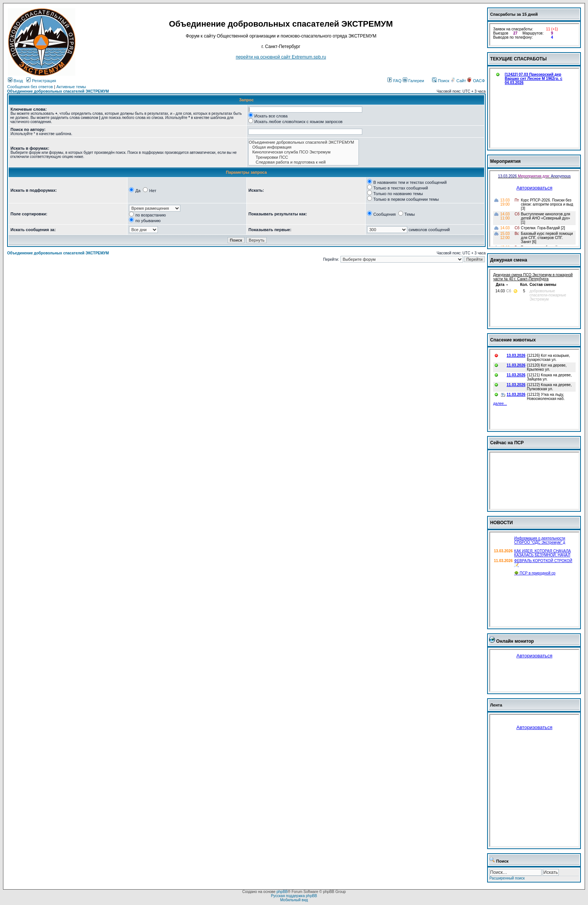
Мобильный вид (294, 900)
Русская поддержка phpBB (294, 896)
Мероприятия (505, 161)
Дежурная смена (509, 260)
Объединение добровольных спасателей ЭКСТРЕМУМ (58, 91)
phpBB (282, 892)
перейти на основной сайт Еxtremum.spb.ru (281, 57)
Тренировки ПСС (304, 157)
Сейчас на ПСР (507, 443)
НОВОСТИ (502, 523)
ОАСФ (476, 81)
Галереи (413, 81)
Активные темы (71, 87)
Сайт (459, 81)
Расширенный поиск (507, 878)
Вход (15, 81)
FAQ (394, 81)
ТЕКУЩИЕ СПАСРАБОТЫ (518, 59)
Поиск (441, 81)
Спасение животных (513, 340)
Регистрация (41, 81)
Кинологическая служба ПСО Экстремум (304, 152)
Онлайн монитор (515, 641)
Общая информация (304, 147)
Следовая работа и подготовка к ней (304, 162)
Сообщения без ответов (30, 87)
